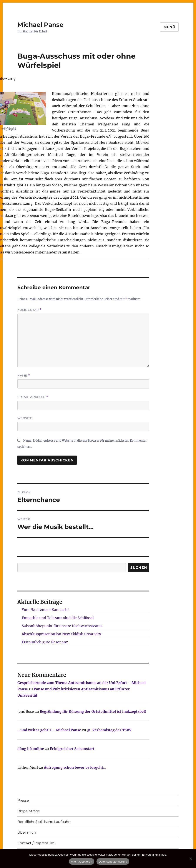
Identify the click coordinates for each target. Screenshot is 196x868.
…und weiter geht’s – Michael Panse (49, 730)
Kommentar (29, 310)
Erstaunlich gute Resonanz (45, 642)
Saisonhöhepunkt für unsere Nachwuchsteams (62, 626)
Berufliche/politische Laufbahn (44, 822)
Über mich (27, 832)
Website (25, 418)
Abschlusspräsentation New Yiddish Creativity (61, 634)
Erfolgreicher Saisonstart (72, 749)
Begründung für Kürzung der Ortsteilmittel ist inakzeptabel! (93, 711)
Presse (23, 800)
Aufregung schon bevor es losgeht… (75, 767)
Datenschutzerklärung (113, 862)
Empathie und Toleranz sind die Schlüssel (58, 618)
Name (24, 376)
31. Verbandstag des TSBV (109, 730)
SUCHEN (139, 568)
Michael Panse (40, 25)
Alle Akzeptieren (82, 862)
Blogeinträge (29, 811)
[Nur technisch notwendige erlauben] (191, 859)
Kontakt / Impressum (36, 843)
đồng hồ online (31, 749)
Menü (169, 27)
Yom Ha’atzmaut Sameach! (45, 610)
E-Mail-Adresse (33, 397)
